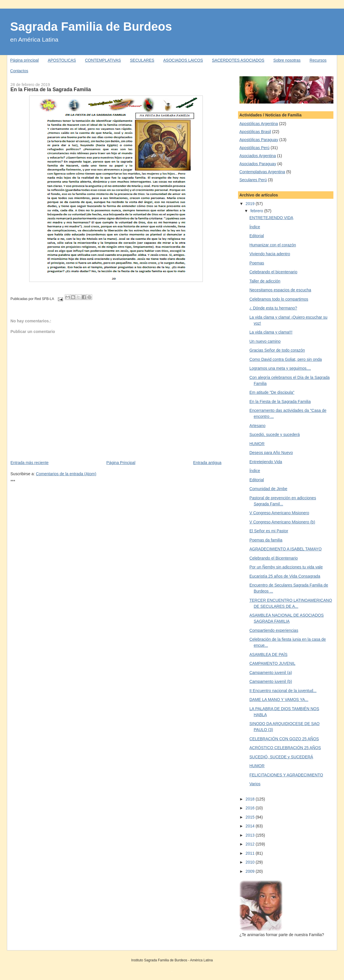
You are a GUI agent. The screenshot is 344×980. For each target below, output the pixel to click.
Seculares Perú (253, 180)
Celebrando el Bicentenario (274, 558)
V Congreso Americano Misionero (279, 513)
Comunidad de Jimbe (268, 489)
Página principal (25, 60)
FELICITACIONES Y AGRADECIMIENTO (286, 775)
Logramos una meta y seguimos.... (280, 368)
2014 (250, 826)
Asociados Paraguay (258, 164)
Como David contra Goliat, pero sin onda (286, 359)
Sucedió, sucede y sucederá (275, 435)
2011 (250, 853)
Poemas (257, 263)
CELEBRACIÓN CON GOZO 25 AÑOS (284, 739)
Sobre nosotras (287, 60)
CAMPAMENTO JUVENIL (273, 663)
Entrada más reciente (30, 463)
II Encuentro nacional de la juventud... (283, 691)
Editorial (257, 236)
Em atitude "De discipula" (272, 392)
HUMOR (257, 444)
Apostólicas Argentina (259, 124)
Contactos (19, 71)
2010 (250, 862)
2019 (250, 204)
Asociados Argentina (258, 156)
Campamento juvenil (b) (271, 681)
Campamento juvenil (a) (271, 673)
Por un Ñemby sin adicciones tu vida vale (286, 567)
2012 (250, 844)
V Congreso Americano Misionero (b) (282, 522)
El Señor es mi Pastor (269, 531)
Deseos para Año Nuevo (271, 453)
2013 (250, 835)
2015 (250, 817)
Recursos (318, 60)
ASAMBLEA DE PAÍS (269, 654)
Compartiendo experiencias (274, 630)
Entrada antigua (207, 463)
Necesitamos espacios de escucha (280, 290)
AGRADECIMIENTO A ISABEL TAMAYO (286, 549)
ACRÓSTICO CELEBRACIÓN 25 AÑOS (285, 748)
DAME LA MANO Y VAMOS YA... (279, 700)
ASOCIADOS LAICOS (183, 60)
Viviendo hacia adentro (270, 254)
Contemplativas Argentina (262, 172)
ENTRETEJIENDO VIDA (271, 218)
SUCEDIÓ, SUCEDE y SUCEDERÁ (281, 757)
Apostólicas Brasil (255, 132)
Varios (255, 784)
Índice (255, 227)
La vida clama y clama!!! (271, 332)
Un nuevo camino (265, 341)
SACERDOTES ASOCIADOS (238, 60)
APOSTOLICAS (62, 60)
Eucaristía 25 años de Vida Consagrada (285, 576)
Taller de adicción (265, 281)
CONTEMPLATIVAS (103, 60)
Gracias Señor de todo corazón (277, 350)
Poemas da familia (266, 540)
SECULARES (142, 60)
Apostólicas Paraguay (259, 140)
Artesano (257, 426)
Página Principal (121, 463)
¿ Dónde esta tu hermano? (273, 308)
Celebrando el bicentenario (273, 272)
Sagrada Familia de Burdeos (91, 27)
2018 (250, 799)
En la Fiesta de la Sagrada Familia (51, 89)
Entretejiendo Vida (266, 462)
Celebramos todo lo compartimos (279, 299)
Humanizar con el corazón (273, 245)
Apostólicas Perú (254, 148)
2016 (250, 808)
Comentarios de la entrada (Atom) (66, 474)
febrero (257, 211)
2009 (250, 871)
